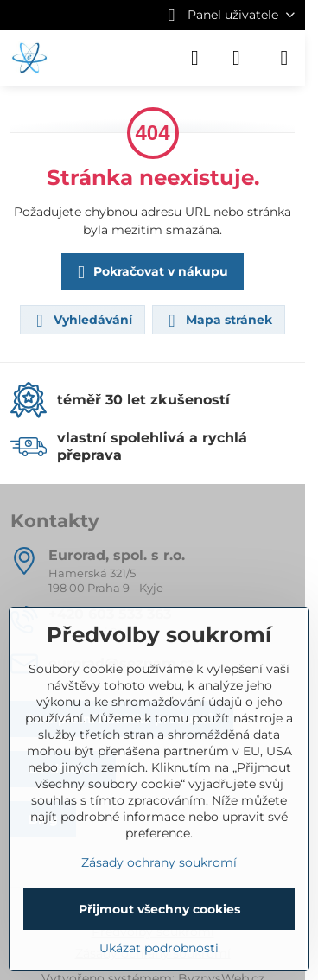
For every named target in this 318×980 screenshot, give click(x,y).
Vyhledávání (82, 321)
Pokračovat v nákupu (150, 273)
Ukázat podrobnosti (159, 948)
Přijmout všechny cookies (159, 909)
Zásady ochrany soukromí (159, 862)
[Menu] (284, 58)
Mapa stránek (218, 321)
